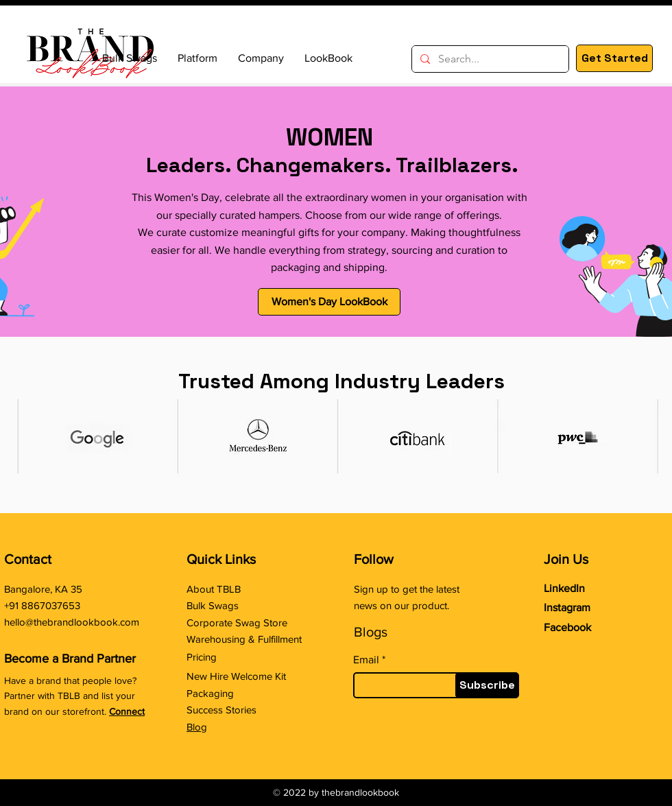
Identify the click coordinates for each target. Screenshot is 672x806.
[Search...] (489, 59)
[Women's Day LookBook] (329, 302)
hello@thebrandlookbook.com (72, 622)
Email (366, 660)
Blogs (371, 632)
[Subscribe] (487, 685)
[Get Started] (614, 58)
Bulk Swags (213, 605)
